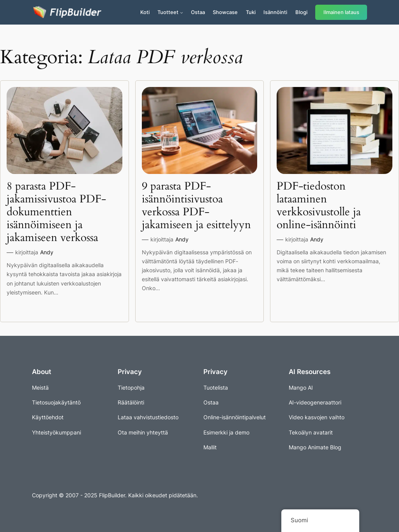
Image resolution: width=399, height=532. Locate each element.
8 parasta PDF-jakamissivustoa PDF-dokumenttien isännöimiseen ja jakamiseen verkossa (56, 212)
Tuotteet (168, 12)
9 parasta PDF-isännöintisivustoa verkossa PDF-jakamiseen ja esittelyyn (196, 206)
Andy (47, 252)
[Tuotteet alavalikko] (182, 12)
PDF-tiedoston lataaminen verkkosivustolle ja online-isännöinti (319, 206)
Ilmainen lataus (341, 12)
